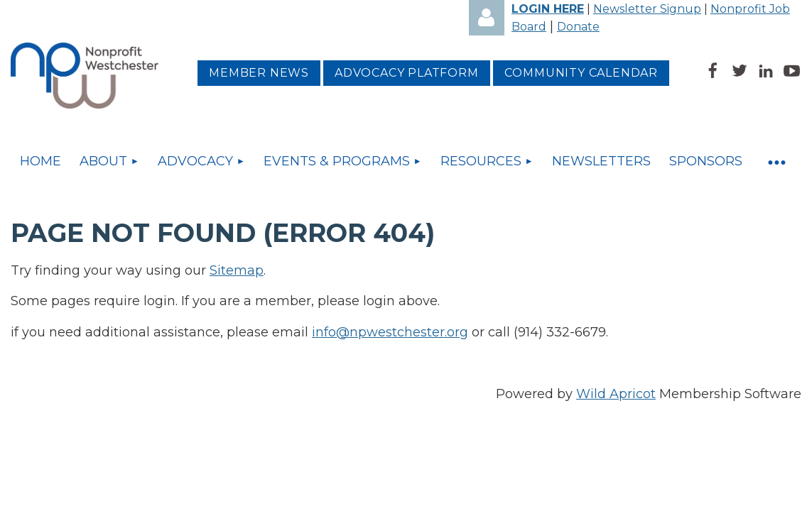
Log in (487, 18)
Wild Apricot (616, 394)
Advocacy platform (407, 73)
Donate (578, 27)
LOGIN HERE (548, 9)
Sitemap (237, 270)
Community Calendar (581, 73)
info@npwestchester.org (390, 332)
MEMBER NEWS (259, 73)
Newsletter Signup (647, 9)
